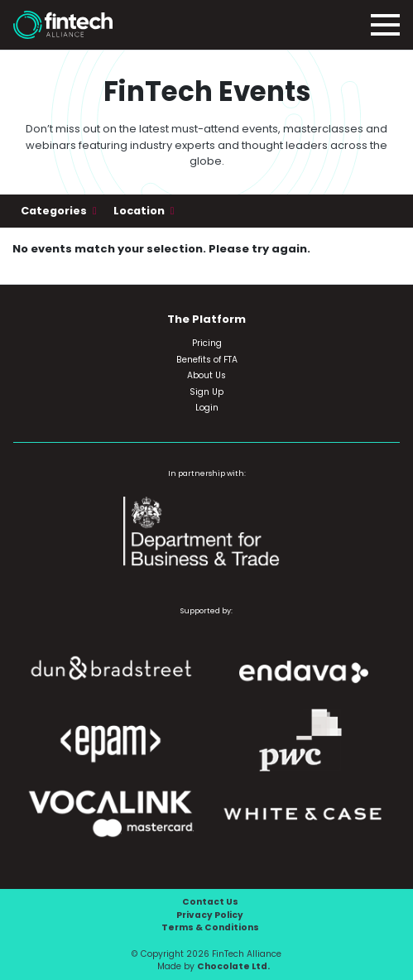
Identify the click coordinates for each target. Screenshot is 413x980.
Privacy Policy (210, 915)
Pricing (207, 343)
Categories (55, 211)
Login (207, 408)
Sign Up (206, 392)
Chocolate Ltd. (233, 966)
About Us (206, 375)
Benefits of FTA (207, 360)
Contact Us (210, 902)
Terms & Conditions (210, 927)
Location (140, 211)
